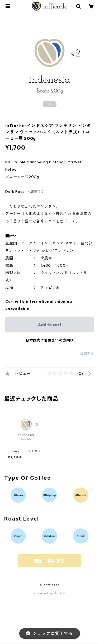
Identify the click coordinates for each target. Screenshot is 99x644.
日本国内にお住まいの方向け (50, 340)
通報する (87, 353)
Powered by (49, 593)
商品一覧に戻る (50, 561)
